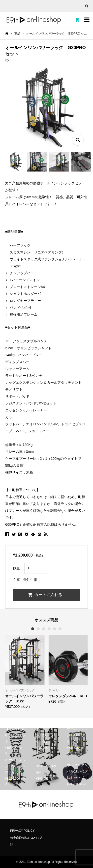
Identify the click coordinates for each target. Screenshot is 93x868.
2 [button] (38, 629)
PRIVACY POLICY (22, 831)
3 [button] (44, 629)
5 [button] (55, 629)
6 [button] (60, 629)
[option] (25, 672)
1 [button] (33, 629)
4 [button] (49, 629)
